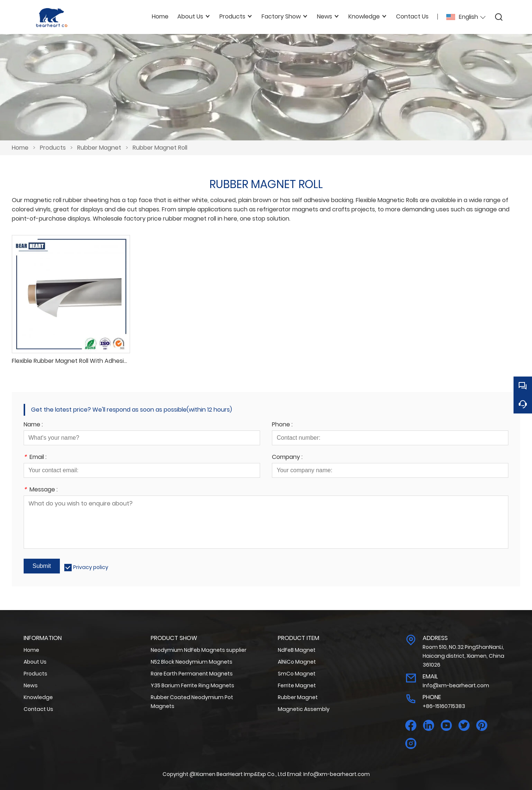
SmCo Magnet (297, 674)
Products (53, 148)
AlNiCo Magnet (297, 662)
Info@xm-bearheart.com (456, 685)
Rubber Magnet (99, 148)
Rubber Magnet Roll (160, 148)
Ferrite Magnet (297, 685)
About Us (35, 662)
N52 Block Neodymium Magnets (192, 662)
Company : (287, 458)
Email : (35, 458)
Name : (33, 425)
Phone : (282, 425)
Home (20, 148)
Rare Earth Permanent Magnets (192, 674)
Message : (41, 490)
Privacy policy (91, 567)
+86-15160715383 (444, 706)
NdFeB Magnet (297, 650)
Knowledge (38, 697)
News (31, 685)
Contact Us (38, 709)
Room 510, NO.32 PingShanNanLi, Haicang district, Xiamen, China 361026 (463, 656)
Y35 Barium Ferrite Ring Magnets (192, 685)
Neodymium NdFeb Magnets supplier (199, 650)
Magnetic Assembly (304, 709)
